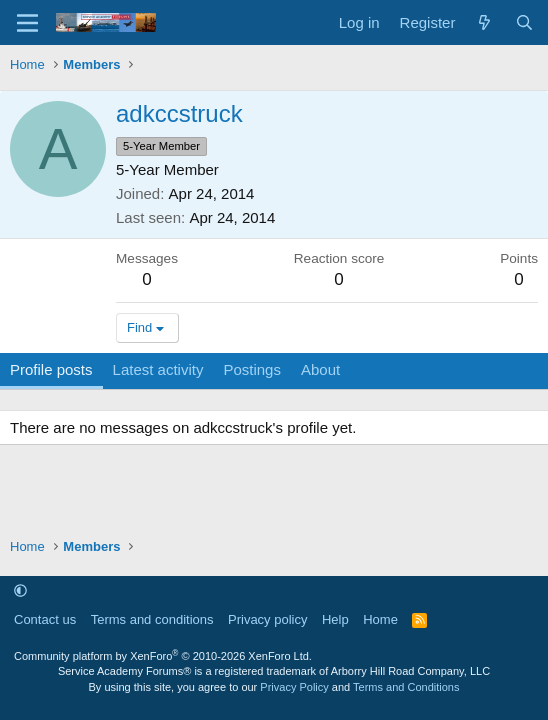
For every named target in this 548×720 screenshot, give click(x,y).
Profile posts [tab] (51, 369)
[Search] (524, 22)
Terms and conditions (152, 619)
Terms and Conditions (406, 687)
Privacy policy (267, 619)
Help (335, 619)
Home (380, 619)
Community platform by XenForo (163, 656)
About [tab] (320, 369)
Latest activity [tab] (158, 369)
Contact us (45, 619)
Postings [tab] (252, 369)
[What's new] (484, 22)
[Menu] (27, 23)
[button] (20, 590)
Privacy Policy (294, 687)
